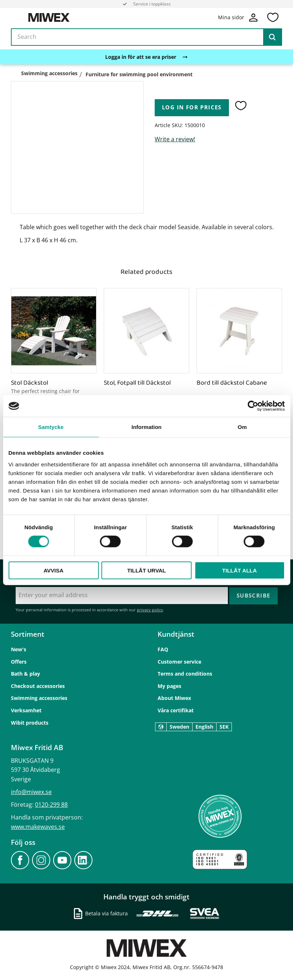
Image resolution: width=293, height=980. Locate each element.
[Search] (272, 38)
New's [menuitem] (19, 649)
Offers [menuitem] (19, 661)
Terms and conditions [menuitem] (185, 673)
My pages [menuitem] (169, 686)
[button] (273, 18)
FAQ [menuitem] (163, 649)
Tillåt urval (146, 570)
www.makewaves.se (38, 826)
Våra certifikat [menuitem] (176, 710)
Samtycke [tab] (51, 427)
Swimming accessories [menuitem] (39, 698)
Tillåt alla (239, 570)
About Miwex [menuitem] (174, 698)
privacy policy (150, 609)
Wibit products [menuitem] (30, 722)
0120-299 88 (51, 804)
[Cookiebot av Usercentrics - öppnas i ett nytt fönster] (253, 406)
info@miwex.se (31, 791)
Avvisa (54, 570)
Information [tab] (146, 427)
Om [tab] (242, 427)
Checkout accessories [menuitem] (38, 686)
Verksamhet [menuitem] (26, 710)
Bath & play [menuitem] (25, 673)
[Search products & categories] (146, 38)
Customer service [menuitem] (179, 661)
